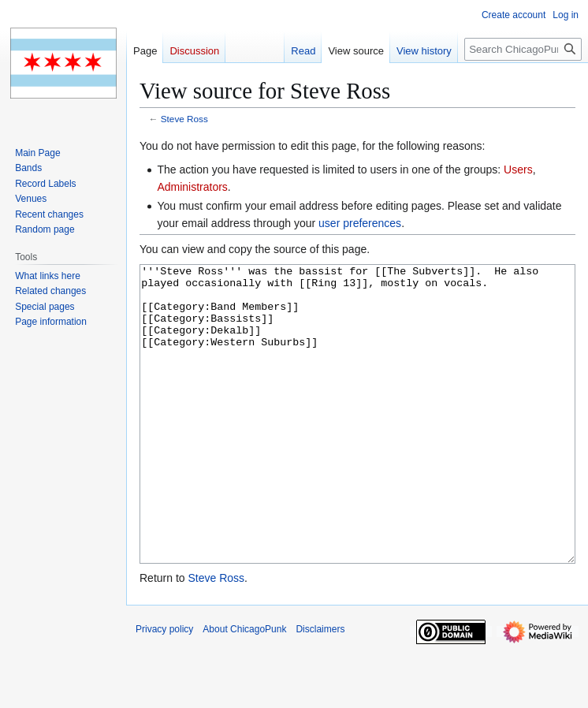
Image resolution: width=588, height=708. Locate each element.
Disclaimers (320, 688)
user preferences (360, 223)
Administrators (192, 187)
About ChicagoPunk (244, 688)
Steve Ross (184, 119)
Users (518, 170)
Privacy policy (164, 688)
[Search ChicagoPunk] (523, 49)
